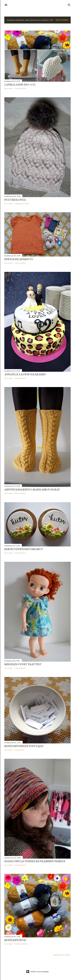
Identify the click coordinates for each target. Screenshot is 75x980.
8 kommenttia (20, 493)
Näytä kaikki (62, 20)
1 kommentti (19, 750)
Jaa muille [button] (8, 88)
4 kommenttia (20, 88)
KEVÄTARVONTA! (15, 940)
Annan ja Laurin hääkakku (25, 374)
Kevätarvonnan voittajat (24, 746)
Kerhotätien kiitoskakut (24, 549)
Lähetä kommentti (22, 204)
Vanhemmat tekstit (62, 955)
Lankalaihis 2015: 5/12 (20, 85)
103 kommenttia (21, 944)
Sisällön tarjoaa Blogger (37, 972)
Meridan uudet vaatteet (23, 664)
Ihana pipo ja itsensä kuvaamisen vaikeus (35, 861)
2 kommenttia (20, 668)
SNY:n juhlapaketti (18, 259)
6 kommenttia (20, 378)
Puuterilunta (15, 200)
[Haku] (69, 4)
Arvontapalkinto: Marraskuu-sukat (32, 489)
